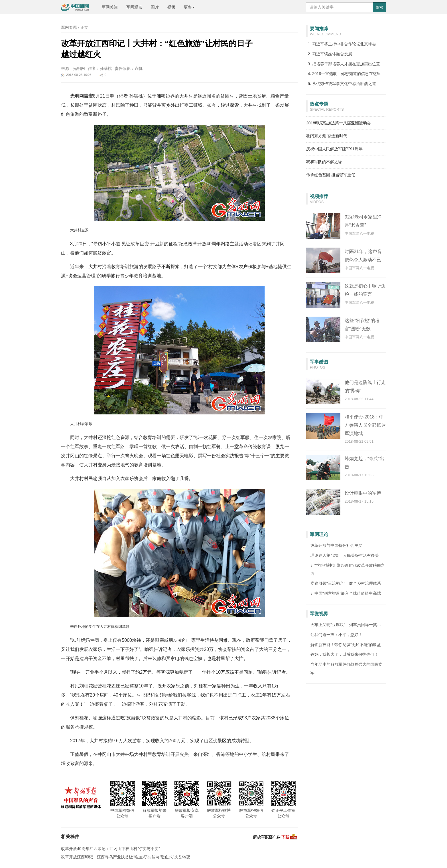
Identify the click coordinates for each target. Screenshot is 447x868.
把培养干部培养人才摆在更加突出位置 (346, 64)
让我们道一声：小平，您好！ (336, 635)
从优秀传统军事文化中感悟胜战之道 (344, 84)
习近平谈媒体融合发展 (332, 54)
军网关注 (110, 7)
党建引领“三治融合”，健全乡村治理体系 (346, 583)
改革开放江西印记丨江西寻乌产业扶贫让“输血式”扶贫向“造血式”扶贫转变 (126, 857)
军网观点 (134, 7)
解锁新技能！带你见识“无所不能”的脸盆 (346, 645)
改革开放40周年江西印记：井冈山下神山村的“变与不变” (110, 849)
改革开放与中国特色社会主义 (336, 545)
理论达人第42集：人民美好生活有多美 (345, 555)
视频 (171, 7)
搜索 (379, 7)
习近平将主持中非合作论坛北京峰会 (344, 44)
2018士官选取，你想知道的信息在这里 (347, 74)
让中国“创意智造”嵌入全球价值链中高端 (346, 593)
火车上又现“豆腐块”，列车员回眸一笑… (346, 625)
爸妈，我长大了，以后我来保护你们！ (344, 654)
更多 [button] (189, 7)
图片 (155, 7)
